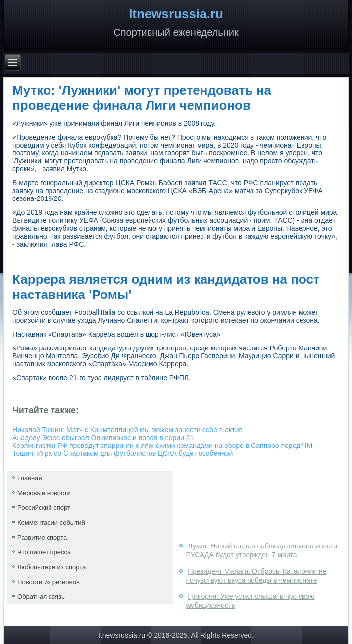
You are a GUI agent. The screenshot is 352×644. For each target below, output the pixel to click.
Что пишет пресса (44, 552)
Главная (29, 478)
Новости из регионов (49, 582)
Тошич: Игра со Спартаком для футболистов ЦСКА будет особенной (123, 453)
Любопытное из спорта (51, 567)
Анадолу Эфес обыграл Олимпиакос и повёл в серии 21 (103, 438)
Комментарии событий (51, 522)
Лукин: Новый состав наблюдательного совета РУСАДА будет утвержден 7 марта (261, 550)
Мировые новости (44, 493)
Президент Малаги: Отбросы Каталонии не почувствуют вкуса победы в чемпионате (256, 576)
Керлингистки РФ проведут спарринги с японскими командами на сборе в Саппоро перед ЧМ (162, 446)
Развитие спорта (42, 537)
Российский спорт (44, 508)
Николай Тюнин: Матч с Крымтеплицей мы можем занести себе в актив (127, 430)
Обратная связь (41, 597)
